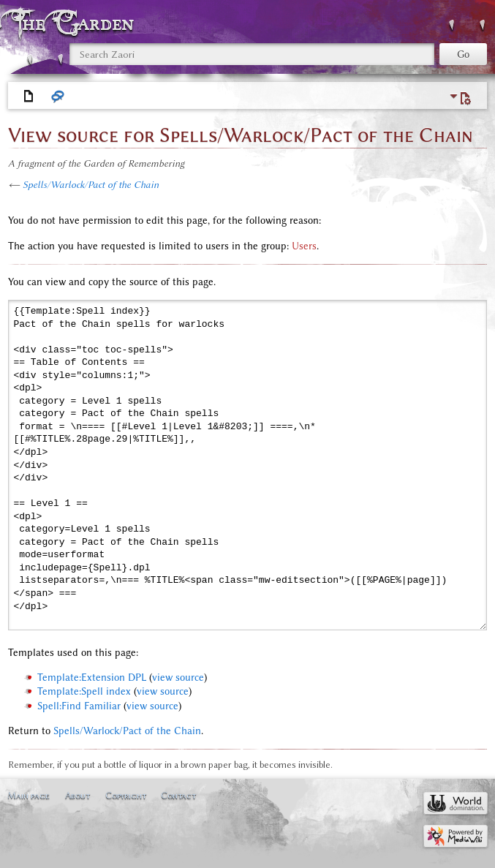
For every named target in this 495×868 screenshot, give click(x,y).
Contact (178, 795)
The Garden (76, 23)
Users (304, 246)
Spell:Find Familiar (79, 706)
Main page (29, 795)
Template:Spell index (84, 691)
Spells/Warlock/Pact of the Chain (91, 185)
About (78, 795)
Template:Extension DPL (92, 678)
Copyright (126, 795)
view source (178, 678)
